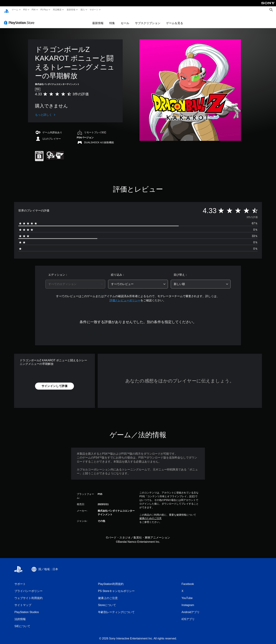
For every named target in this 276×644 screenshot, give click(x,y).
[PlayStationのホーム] (7, 10)
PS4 (34, 10)
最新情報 (71, 10)
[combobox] (75, 281)
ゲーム (15, 10)
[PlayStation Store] (20, 19)
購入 (83, 10)
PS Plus (44, 10)
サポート (94, 10)
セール (125, 20)
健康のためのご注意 (150, 515)
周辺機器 (57, 10)
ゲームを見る (175, 20)
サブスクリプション (148, 20)
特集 (112, 20)
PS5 (25, 10)
